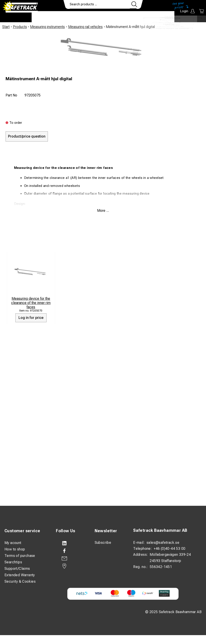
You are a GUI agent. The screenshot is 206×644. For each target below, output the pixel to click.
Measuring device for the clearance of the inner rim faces (31, 303)
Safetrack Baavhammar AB (160, 530)
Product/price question (27, 136)
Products (45, 17)
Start (6, 27)
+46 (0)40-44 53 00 (169, 549)
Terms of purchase (20, 556)
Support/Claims (17, 569)
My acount (13, 543)
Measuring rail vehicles (85, 27)
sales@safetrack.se (163, 543)
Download (161, 17)
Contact (136, 17)
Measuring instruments (47, 27)
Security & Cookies (20, 581)
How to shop (15, 549)
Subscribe (103, 543)
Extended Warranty (20, 575)
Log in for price (31, 318)
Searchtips (13, 562)
